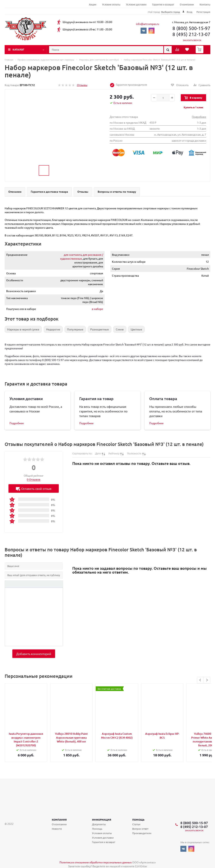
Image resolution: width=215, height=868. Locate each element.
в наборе (97, 309)
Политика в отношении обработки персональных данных (96, 862)
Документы (99, 824)
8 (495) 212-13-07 (191, 34)
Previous (200, 680)
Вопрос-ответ (140, 829)
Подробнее (199, 117)
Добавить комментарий (34, 654)
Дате (98, 453)
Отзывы (82, 85)
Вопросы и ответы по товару (117, 192)
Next (207, 680)
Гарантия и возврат (163, 5)
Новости (57, 829)
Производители (142, 833)
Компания (59, 820)
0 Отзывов (34, 479)
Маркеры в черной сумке (23, 329)
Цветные (136, 329)
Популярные (75, 329)
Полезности (134, 453)
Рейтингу (114, 453)
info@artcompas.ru (148, 24)
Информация (102, 820)
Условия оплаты (111, 5)
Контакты (205, 5)
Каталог (18, 49)
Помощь (138, 820)
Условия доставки (136, 5)
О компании (187, 5)
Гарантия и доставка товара (49, 192)
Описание (15, 192)
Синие (120, 329)
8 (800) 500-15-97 (191, 28)
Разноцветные (100, 329)
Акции (93, 5)
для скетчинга (73, 255)
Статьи (136, 824)
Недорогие (53, 329)
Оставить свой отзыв (34, 489)
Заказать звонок (192, 40)
